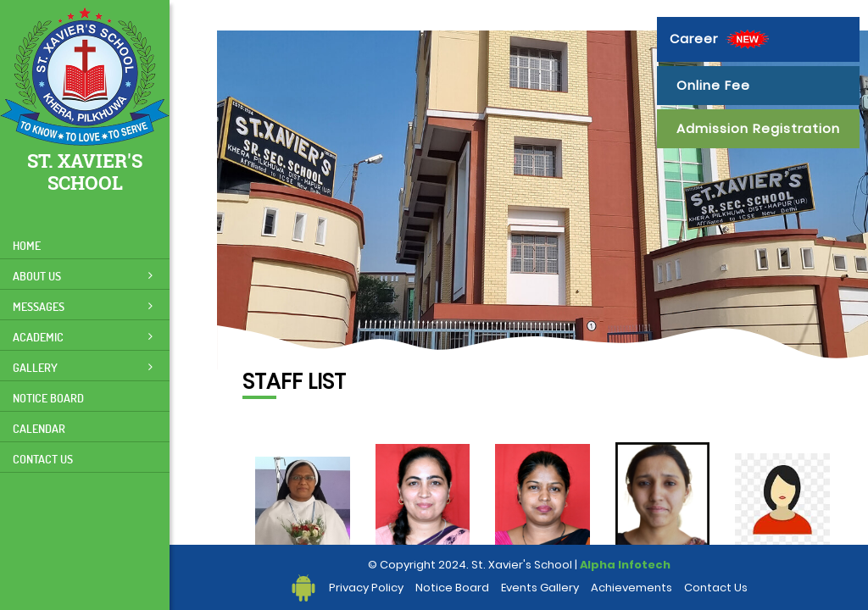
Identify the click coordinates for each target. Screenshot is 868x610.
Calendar (39, 428)
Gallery (83, 367)
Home (27, 245)
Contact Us (43, 459)
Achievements (632, 588)
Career (721, 39)
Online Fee (713, 85)
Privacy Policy (366, 588)
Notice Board (48, 398)
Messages (83, 306)
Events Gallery (540, 588)
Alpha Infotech (625, 565)
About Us (83, 276)
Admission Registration (758, 128)
